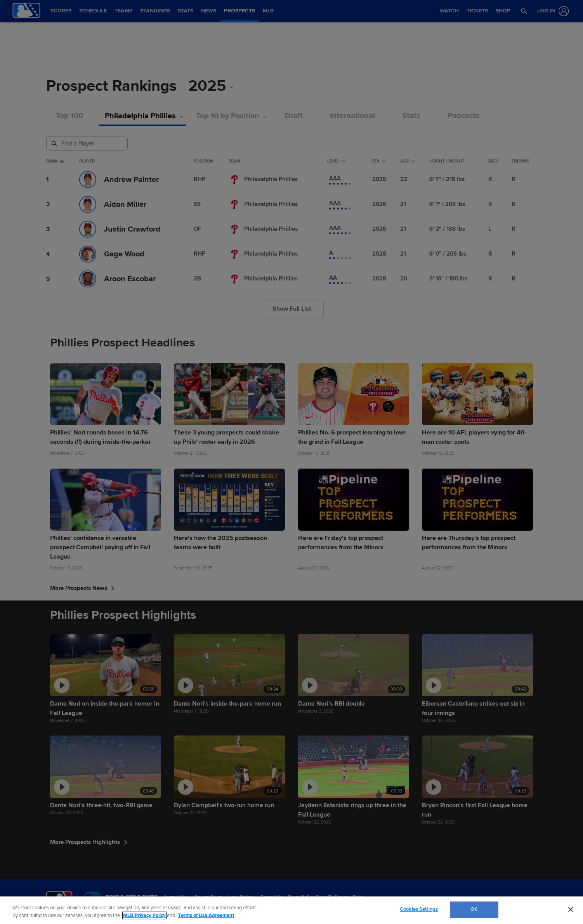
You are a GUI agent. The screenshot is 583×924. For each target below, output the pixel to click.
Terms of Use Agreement (206, 915)
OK (474, 909)
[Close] (571, 909)
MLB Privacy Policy (144, 915)
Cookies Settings (419, 909)
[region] (291, 910)
